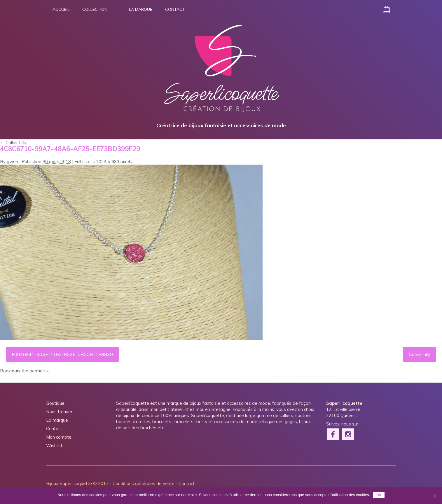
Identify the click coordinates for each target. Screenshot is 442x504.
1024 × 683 (108, 162)
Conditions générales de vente (144, 483)
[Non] (435, 496)
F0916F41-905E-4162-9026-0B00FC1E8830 (62, 354)
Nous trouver (59, 412)
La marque (141, 9)
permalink (39, 371)
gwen (12, 162)
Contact (175, 9)
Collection (95, 9)
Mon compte (59, 437)
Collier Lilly (13, 143)
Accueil (61, 9)
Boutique (55, 403)
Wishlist (54, 445)
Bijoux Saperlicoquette (69, 483)
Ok (379, 495)
